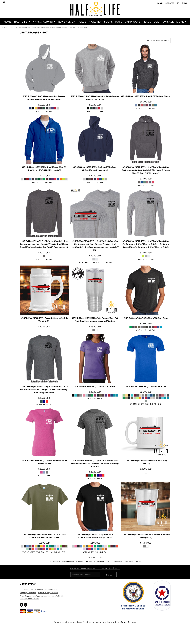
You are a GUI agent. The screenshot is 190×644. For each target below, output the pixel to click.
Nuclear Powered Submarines (55, 28)
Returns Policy (51, 589)
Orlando (109, 561)
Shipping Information (28, 593)
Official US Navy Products (48, 593)
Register (170, 3)
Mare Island (129, 561)
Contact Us (24, 589)
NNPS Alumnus (68, 561)
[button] (22, 21)
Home (4, 28)
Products (12, 28)
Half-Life (57, 561)
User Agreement (37, 589)
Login (160, 3)
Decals (138, 561)
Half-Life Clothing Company (29, 28)
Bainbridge (118, 561)
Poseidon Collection (84, 561)
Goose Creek (99, 561)
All (50, 561)
